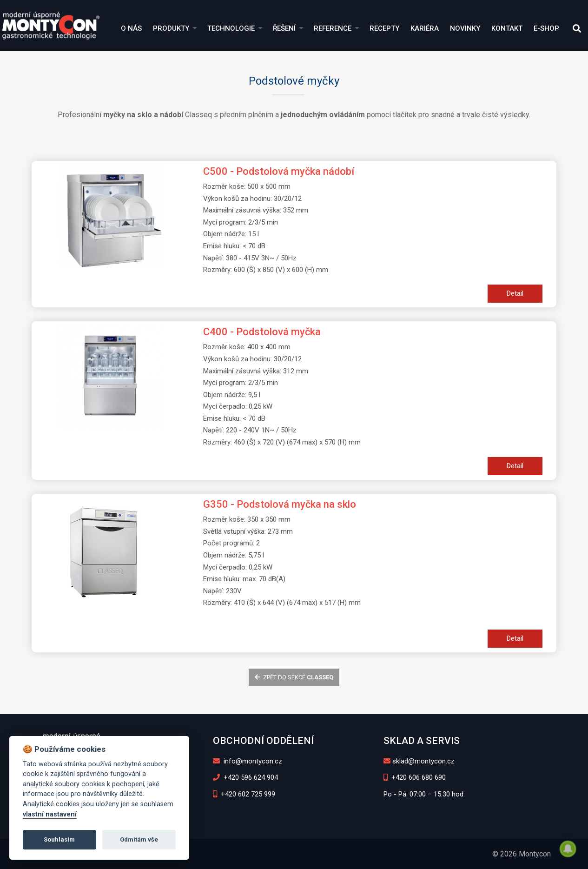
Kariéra (425, 28)
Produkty (171, 28)
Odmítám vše (139, 839)
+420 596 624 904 (246, 777)
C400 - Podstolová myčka (262, 332)
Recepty (384, 28)
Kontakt (507, 28)
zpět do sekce (294, 677)
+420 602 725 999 (244, 794)
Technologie (231, 28)
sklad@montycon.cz (419, 761)
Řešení (284, 28)
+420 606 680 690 (415, 777)
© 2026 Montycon (522, 854)
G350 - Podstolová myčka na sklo (280, 504)
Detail (515, 293)
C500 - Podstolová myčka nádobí (279, 171)
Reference (333, 28)
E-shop (546, 28)
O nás (131, 28)
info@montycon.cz (248, 761)
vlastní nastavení (50, 814)
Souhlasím (59, 839)
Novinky (465, 28)
